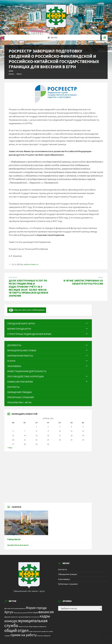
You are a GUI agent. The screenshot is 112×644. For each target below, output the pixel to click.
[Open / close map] (105, 38)
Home (11, 74)
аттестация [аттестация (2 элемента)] (33, 612)
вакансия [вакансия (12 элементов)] (46, 612)
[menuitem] (48, 324)
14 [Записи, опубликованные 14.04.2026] (25, 435)
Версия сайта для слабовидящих (27, 310)
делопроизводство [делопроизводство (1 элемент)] (25, 617)
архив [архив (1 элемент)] (25, 613)
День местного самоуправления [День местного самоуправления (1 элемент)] (15, 608)
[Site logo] (56, 29)
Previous (13, 277)
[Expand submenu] (87, 324)
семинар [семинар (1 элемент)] (40, 636)
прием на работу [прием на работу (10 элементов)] (24, 635)
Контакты (63, 569)
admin (26, 264)
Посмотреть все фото (18, 545)
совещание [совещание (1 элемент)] (47, 636)
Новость (35, 264)
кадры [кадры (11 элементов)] (45, 616)
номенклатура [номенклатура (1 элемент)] (23, 626)
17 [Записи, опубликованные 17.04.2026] (60, 435)
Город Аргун (14, 539)
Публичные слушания (68, 584)
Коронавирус (64, 579)
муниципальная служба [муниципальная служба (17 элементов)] (26, 623)
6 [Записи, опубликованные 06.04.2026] (13, 431)
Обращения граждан (68, 574)
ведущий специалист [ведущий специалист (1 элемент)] (11, 617)
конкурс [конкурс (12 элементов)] (11, 621)
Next (101, 277)
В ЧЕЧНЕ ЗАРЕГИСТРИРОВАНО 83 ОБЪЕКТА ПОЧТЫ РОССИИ (83, 282)
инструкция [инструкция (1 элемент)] (35, 617)
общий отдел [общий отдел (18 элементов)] (16, 630)
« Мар (10, 448)
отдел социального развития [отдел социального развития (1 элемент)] (39, 631)
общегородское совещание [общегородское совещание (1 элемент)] (37, 626)
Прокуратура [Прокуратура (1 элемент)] (18, 613)
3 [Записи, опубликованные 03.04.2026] (60, 427)
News (19, 74)
